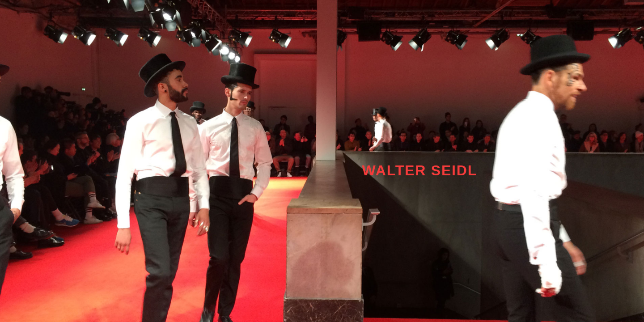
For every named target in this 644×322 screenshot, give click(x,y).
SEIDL (454, 170)
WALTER (397, 170)
